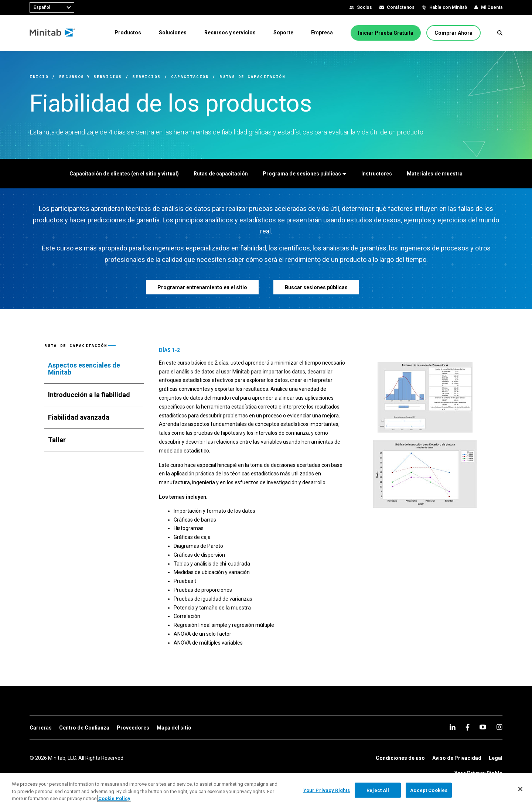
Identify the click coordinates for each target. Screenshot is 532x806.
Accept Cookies (429, 790)
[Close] (520, 789)
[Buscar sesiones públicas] (316, 287)
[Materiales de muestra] (435, 174)
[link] (41, 728)
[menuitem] (128, 33)
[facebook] (468, 727)
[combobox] (52, 7)
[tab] (94, 369)
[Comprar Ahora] (453, 33)
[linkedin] (453, 727)
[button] (500, 33)
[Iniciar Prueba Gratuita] (386, 33)
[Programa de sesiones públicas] (305, 174)
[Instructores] (377, 174)
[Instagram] (499, 727)
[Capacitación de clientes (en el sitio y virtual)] (124, 174)
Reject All (378, 790)
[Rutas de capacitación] (221, 174)
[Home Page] (53, 33)
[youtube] (483, 727)
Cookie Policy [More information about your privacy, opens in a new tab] (114, 798)
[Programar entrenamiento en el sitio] (202, 287)
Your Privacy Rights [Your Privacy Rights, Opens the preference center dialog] (327, 790)
